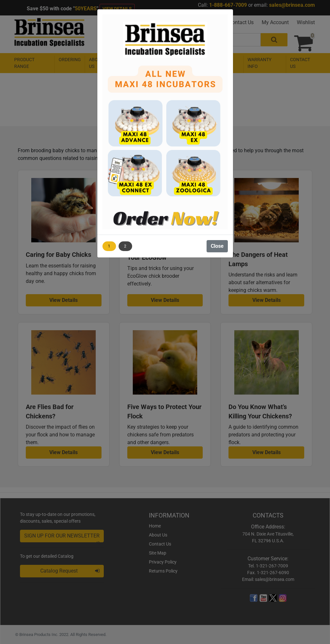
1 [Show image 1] (109, 246)
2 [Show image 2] (125, 246)
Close (217, 246)
